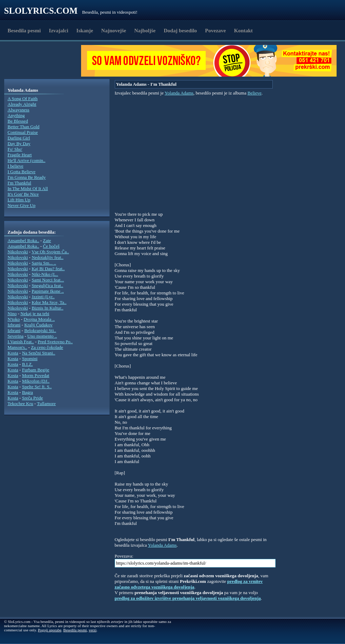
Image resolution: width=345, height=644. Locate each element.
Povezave (215, 31)
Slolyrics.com (41, 11)
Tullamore (46, 404)
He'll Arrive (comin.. (27, 160)
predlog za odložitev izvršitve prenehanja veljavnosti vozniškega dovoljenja (188, 598)
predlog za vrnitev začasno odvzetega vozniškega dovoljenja (189, 584)
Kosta (13, 353)
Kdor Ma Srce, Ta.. (49, 302)
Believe (254, 93)
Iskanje (85, 31)
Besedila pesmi (24, 31)
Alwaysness (19, 110)
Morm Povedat (36, 375)
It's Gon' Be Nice (23, 194)
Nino (12, 314)
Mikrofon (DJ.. (36, 381)
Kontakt (243, 31)
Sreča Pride (33, 398)
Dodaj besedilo (181, 31)
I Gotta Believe (22, 172)
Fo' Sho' (15, 149)
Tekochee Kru (21, 404)
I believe (16, 166)
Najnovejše (114, 31)
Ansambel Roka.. (24, 240)
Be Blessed (18, 121)
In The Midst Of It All (28, 188)
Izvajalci (58, 31)
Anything (16, 115)
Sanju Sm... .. (44, 263)
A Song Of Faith (23, 99)
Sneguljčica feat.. (47, 285)
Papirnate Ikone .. (48, 291)
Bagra (28, 392)
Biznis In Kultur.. (47, 308)
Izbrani (14, 325)
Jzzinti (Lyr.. (43, 297)
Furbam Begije (36, 370)
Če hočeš (51, 246)
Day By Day (19, 144)
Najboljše (145, 31)
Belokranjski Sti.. (40, 330)
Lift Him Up (19, 200)
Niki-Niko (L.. (45, 274)
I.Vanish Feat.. (21, 342)
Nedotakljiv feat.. (48, 257)
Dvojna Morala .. (39, 319)
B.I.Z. (28, 364)
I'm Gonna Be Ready (27, 177)
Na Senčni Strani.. (39, 353)
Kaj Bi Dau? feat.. (48, 269)
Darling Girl (19, 138)
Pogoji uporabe (50, 630)
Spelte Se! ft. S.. (37, 387)
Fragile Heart (20, 155)
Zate (47, 240)
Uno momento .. (42, 336)
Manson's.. (18, 347)
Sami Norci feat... (48, 280)
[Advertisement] (45, 61)
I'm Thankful (19, 183)
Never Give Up (22, 205)
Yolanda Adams (179, 93)
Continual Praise (23, 132)
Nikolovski (18, 252)
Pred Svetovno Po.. (55, 342)
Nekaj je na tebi (35, 314)
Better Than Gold (24, 127)
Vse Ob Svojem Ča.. (50, 252)
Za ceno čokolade (47, 347)
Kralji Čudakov (38, 325)
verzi (93, 630)
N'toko (14, 319)
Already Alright (22, 104)
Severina (16, 336)
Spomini (30, 359)
